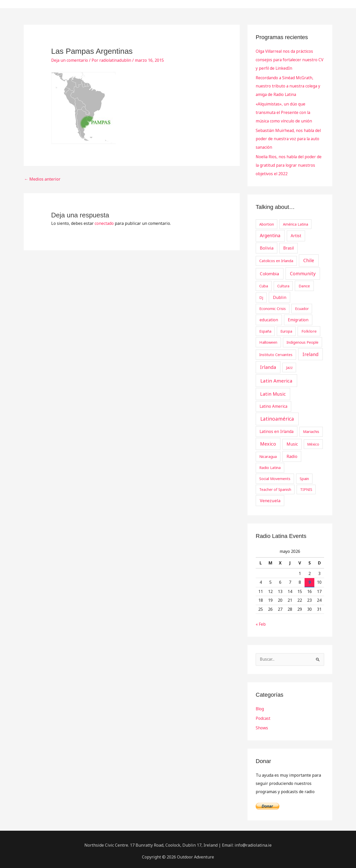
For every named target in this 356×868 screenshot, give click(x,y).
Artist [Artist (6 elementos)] (296, 233)
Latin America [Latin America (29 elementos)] (276, 377)
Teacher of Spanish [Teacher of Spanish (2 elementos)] (275, 486)
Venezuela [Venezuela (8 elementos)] (270, 497)
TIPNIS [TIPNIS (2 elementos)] (306, 486)
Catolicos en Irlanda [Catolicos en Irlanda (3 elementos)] (276, 258)
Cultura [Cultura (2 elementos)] (283, 283)
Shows (262, 724)
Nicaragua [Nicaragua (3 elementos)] (268, 453)
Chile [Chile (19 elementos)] (309, 257)
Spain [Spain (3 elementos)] (304, 475)
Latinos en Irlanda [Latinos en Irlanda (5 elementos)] (277, 428)
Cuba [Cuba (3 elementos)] (264, 282)
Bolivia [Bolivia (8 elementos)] (267, 245)
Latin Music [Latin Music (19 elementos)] (273, 391)
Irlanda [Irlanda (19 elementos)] (268, 364)
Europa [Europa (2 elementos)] (286, 328)
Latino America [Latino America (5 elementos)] (273, 403)
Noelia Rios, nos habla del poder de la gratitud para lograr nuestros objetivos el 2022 (290, 162)
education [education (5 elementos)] (269, 316)
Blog (260, 706)
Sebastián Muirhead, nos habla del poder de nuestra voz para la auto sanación (289, 137)
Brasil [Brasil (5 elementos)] (288, 245)
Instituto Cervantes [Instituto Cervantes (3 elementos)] (276, 351)
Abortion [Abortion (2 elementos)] (267, 221)
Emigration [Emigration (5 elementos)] (298, 316)
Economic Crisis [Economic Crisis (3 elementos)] (273, 305)
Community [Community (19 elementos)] (303, 270)
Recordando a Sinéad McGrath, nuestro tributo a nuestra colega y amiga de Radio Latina (289, 85)
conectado (104, 223)
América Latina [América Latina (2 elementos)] (296, 221)
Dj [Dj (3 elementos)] (261, 294)
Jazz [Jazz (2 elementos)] (289, 364)
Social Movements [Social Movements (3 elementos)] (275, 475)
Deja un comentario (70, 60)
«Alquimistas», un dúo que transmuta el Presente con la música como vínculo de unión (284, 111)
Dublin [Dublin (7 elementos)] (280, 294)
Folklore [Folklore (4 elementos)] (309, 328)
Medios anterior (42, 179)
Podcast (263, 715)
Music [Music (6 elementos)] (292, 441)
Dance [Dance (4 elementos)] (304, 282)
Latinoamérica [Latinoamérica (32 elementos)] (277, 416)
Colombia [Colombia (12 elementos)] (269, 271)
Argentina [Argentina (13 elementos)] (270, 232)
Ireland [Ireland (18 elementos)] (310, 351)
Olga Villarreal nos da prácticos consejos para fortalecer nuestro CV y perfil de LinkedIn (287, 59)
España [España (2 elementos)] (265, 328)
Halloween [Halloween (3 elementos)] (268, 339)
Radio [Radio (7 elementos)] (292, 453)
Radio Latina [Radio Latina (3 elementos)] (270, 464)
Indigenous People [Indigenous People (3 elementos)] (302, 339)
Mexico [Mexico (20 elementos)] (268, 440)
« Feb (261, 621)
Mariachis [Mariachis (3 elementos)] (311, 428)
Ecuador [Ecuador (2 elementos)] (302, 305)
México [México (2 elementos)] (313, 441)
